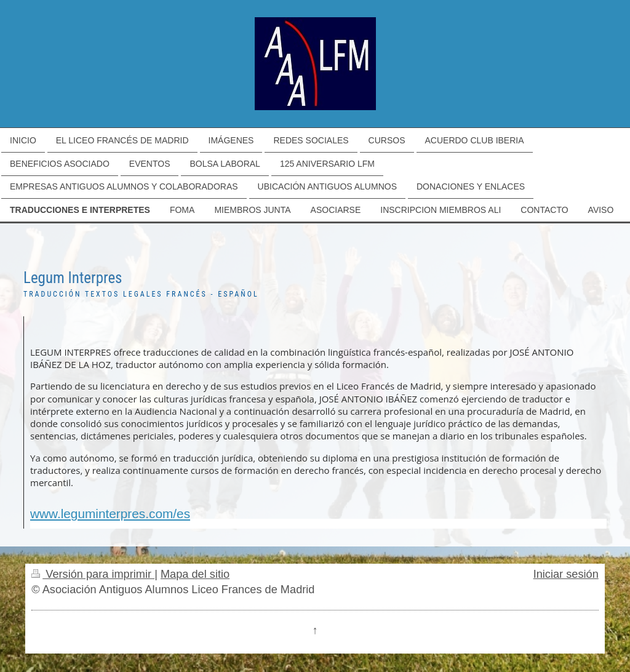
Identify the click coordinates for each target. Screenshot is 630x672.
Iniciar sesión (566, 574)
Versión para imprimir (93, 574)
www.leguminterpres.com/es (110, 514)
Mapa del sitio (195, 574)
